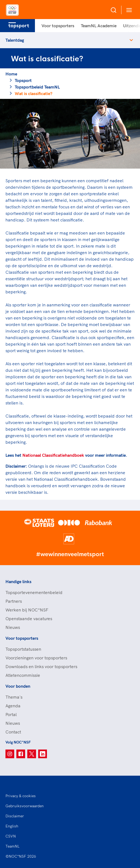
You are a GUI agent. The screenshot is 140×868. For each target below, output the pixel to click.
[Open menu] (128, 10)
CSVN (11, 836)
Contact (13, 732)
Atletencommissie (23, 675)
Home (11, 74)
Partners (14, 601)
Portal (11, 714)
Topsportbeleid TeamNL (37, 87)
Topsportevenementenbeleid (34, 592)
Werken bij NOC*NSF (27, 610)
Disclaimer (15, 816)
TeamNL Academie (99, 26)
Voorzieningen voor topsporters (36, 658)
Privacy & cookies (21, 796)
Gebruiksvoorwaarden (25, 806)
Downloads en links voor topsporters (41, 666)
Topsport (23, 80)
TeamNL (13, 846)
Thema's (14, 697)
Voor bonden (18, 686)
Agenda (13, 706)
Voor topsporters (58, 26)
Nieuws (13, 627)
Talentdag (15, 40)
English (12, 826)
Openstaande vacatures (29, 619)
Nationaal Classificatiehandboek (53, 455)
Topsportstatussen (23, 649)
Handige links (18, 581)
